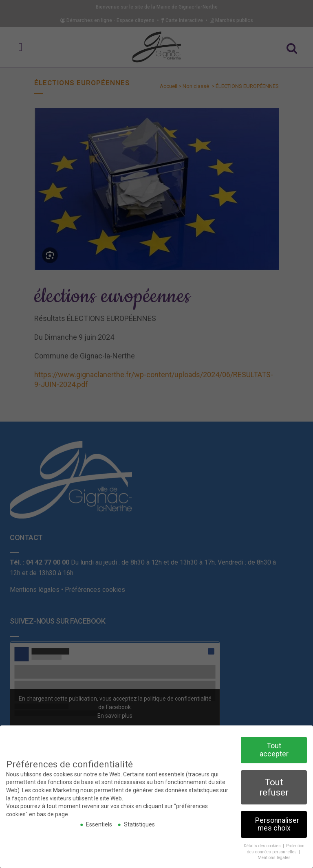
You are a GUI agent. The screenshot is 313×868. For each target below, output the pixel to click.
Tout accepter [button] (274, 749)
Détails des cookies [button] (263, 845)
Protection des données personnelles (276, 848)
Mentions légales (274, 857)
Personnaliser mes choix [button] (277, 823)
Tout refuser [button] (274, 786)
